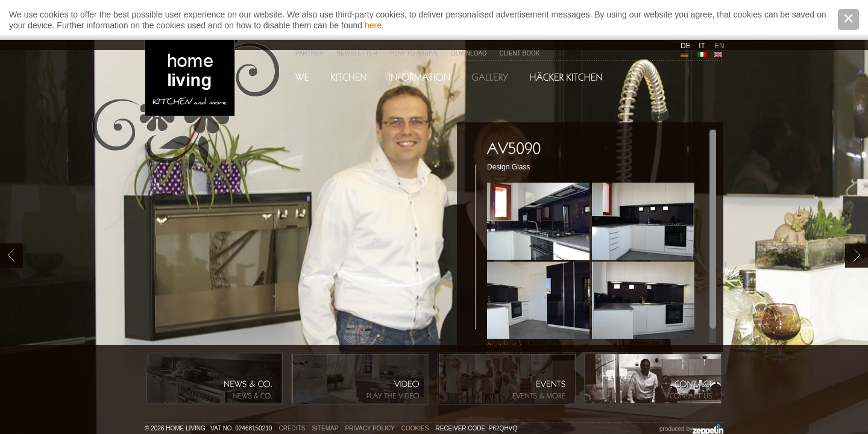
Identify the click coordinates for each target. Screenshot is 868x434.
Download (469, 53)
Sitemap (325, 428)
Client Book (519, 53)
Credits (292, 428)
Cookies (415, 428)
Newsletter (357, 53)
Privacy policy (370, 428)
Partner (310, 53)
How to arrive (414, 53)
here (373, 25)
